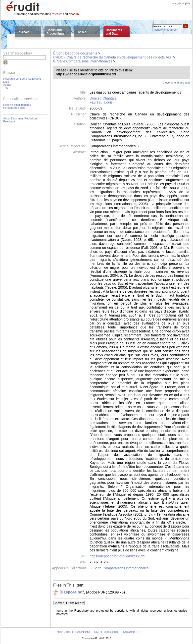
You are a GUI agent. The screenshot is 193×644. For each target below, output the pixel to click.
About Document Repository (20, 118)
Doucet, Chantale (103, 98)
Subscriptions (82, 632)
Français (177, 3)
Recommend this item (177, 83)
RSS (97, 632)
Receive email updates (17, 105)
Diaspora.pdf (72, 592)
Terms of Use (111, 632)
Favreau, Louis (101, 102)
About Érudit (64, 632)
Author (7, 85)
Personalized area (14, 108)
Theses (81, 32)
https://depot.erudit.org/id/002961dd (117, 556)
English (186, 3)
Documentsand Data (114, 32)
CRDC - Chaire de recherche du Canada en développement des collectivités (113, 57)
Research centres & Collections (22, 79)
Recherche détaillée (165, 30)
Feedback (9, 121)
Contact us (129, 632)
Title (6, 88)
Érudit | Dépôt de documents (75, 53)
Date (6, 82)
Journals (23, 32)
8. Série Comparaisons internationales (83, 61)
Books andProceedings (55, 32)
